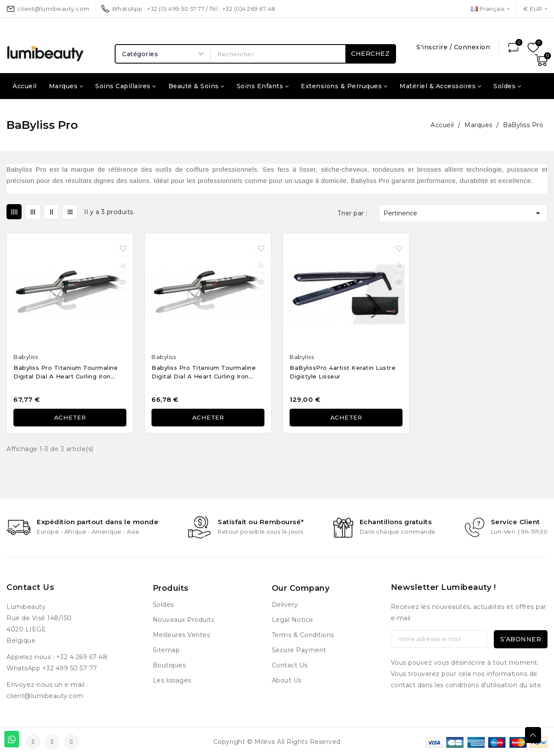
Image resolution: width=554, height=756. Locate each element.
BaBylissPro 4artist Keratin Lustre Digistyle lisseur (343, 372)
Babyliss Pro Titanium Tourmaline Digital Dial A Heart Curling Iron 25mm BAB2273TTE (204, 373)
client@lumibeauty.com (45, 696)
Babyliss (26, 357)
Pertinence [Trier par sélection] (463, 213)
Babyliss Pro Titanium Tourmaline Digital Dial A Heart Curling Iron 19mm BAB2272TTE (66, 373)
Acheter (70, 418)
